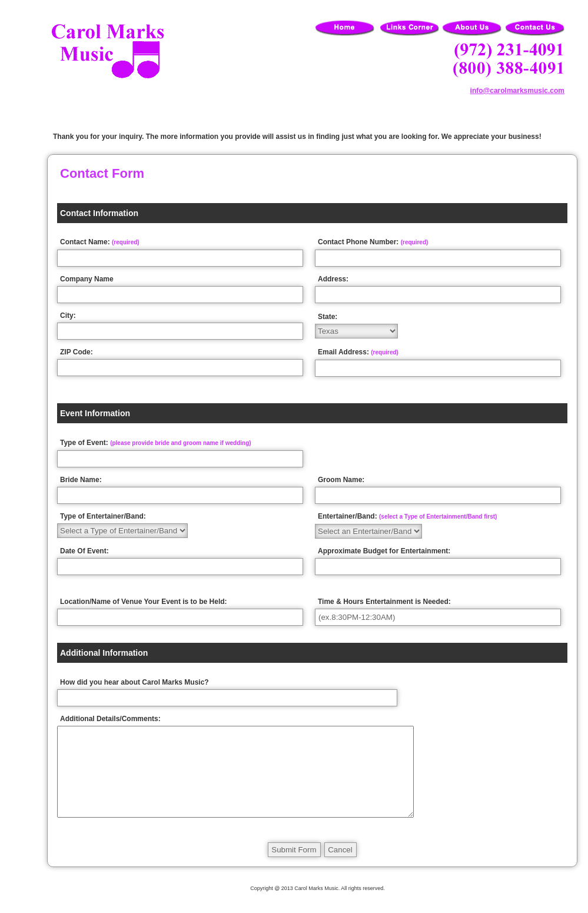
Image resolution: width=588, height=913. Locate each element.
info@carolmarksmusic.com (517, 91)
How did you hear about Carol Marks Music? (134, 682)
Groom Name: (341, 480)
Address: (333, 279)
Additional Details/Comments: (110, 719)
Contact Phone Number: (373, 242)
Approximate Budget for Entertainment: (384, 551)
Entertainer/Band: (407, 516)
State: (328, 317)
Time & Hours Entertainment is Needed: (384, 602)
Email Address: (358, 352)
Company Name (87, 279)
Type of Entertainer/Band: (103, 516)
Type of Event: (156, 443)
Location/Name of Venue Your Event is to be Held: (144, 602)
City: (68, 316)
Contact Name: (100, 242)
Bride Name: (81, 480)
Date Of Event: (84, 551)
